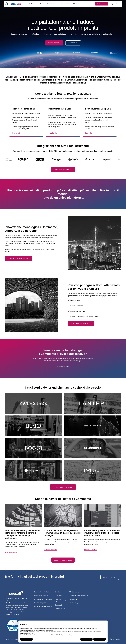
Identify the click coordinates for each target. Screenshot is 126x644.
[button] (105, 623)
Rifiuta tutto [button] (86, 639)
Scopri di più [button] (26, 639)
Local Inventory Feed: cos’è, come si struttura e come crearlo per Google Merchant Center (102, 533)
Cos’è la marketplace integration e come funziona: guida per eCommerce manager (63, 533)
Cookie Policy (73, 603)
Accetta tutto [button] (100, 639)
